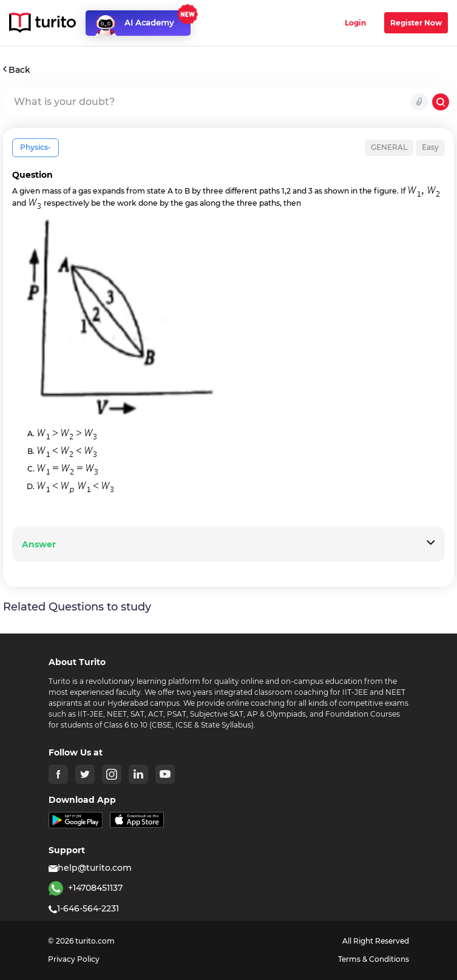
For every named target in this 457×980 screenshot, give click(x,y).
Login (355, 23)
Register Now (416, 23)
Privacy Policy (74, 959)
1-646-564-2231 (84, 908)
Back (17, 70)
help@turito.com (90, 868)
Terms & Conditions (374, 959)
